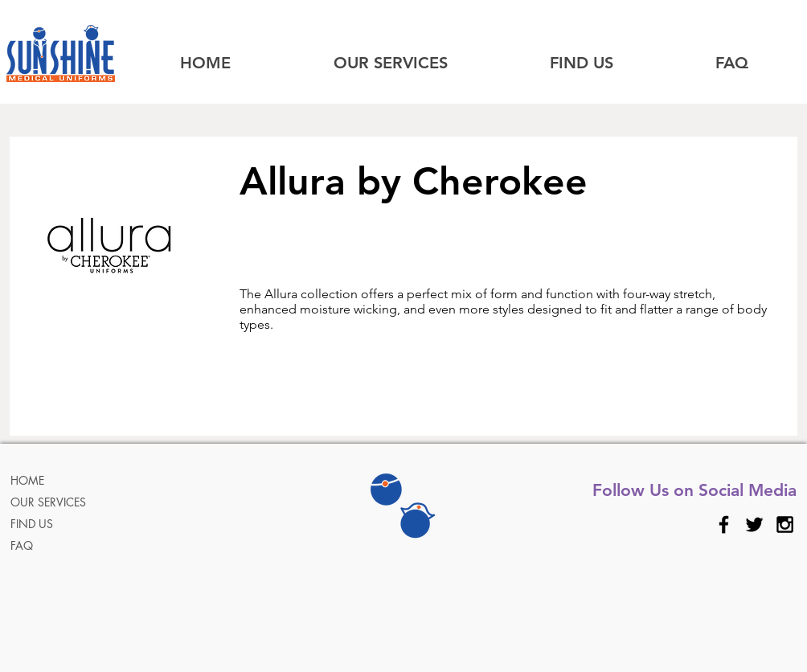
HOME (27, 480)
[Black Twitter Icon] (754, 524)
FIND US (32, 524)
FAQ (22, 545)
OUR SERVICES (48, 502)
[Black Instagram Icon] (785, 524)
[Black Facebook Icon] (724, 524)
